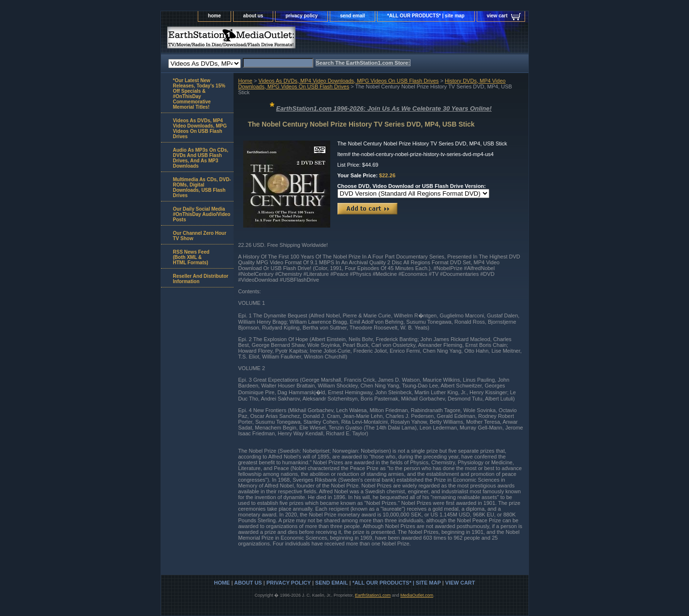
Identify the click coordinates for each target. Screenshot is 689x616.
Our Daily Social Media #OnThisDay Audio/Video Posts (202, 214)
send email (352, 16)
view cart (497, 16)
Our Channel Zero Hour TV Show (200, 236)
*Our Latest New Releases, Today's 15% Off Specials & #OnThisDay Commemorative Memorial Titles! (199, 94)
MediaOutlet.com (417, 595)
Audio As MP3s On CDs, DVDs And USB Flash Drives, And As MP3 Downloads (201, 158)
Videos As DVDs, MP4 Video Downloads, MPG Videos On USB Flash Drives (348, 81)
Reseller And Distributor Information (201, 279)
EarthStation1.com (373, 595)
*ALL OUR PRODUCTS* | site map (426, 16)
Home (245, 81)
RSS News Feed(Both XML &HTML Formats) (191, 257)
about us (253, 16)
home (214, 16)
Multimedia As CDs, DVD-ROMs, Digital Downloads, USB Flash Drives (202, 187)
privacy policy (301, 16)
